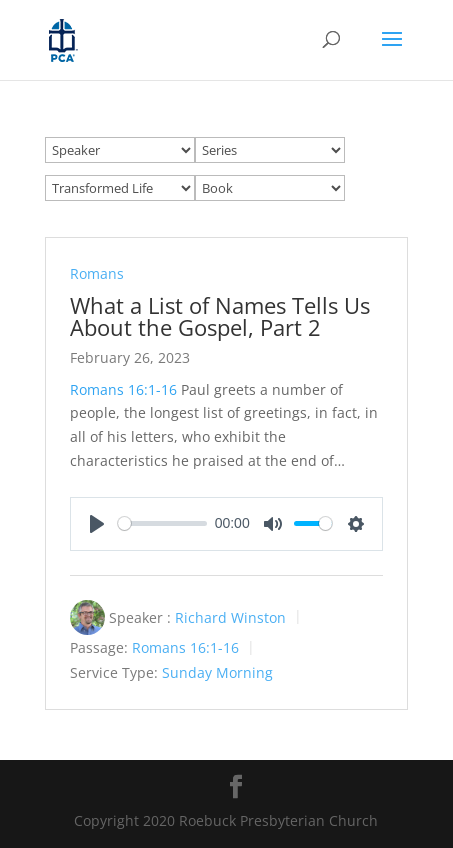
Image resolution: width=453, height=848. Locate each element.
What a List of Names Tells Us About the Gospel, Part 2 (220, 316)
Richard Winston (230, 616)
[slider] (162, 523)
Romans (97, 273)
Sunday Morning (217, 672)
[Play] (97, 524)
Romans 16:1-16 (123, 389)
